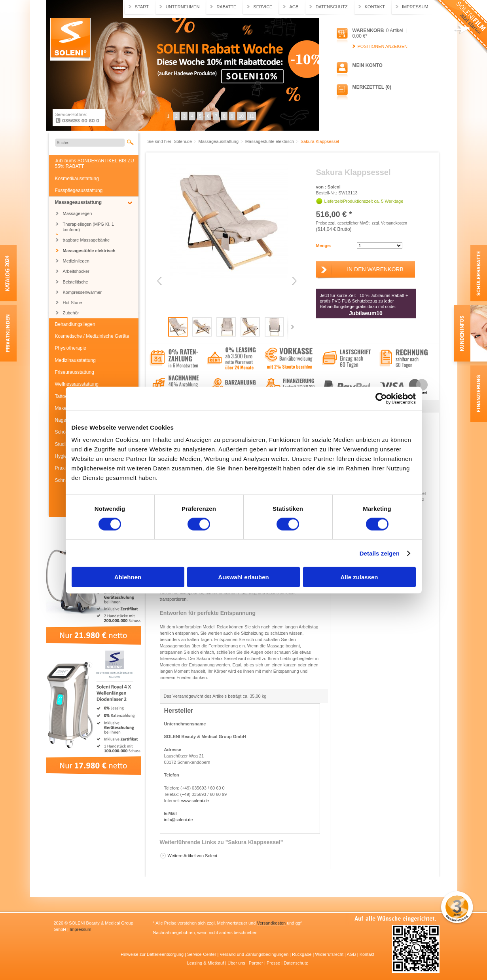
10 (241, 116)
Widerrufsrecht (330, 954)
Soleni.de (70, 39)
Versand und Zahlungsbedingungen (255, 954)
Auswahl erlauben (243, 577)
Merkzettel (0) (372, 87)
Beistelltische (76, 282)
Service (263, 7)
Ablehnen (128, 577)
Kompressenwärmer (82, 292)
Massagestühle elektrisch (89, 251)
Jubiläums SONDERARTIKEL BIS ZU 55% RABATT (95, 164)
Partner (257, 963)
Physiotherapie (71, 348)
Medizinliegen (76, 261)
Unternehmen (183, 7)
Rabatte (226, 7)
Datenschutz (332, 7)
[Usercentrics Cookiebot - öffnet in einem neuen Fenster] (381, 398)
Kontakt (375, 7)
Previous (160, 281)
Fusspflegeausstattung (79, 190)
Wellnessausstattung (77, 384)
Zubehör (71, 313)
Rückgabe (302, 954)
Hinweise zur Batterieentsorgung (153, 954)
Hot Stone (73, 303)
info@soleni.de (179, 820)
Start (142, 7)
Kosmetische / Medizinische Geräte (92, 336)
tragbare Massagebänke (86, 240)
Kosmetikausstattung (77, 179)
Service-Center (202, 954)
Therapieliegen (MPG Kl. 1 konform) (89, 227)
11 (252, 116)
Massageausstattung (79, 202)
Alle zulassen (359, 577)
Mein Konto (368, 65)
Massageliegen (78, 213)
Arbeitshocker (76, 271)
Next (294, 281)
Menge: (324, 245)
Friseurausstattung (75, 372)
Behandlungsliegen (75, 324)
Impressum (415, 7)
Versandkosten (271, 923)
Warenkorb (368, 30)
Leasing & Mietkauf (206, 963)
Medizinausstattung (75, 360)
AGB (294, 7)
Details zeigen (380, 553)
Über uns (237, 963)
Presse (274, 963)
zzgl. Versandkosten (390, 223)
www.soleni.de (195, 801)
